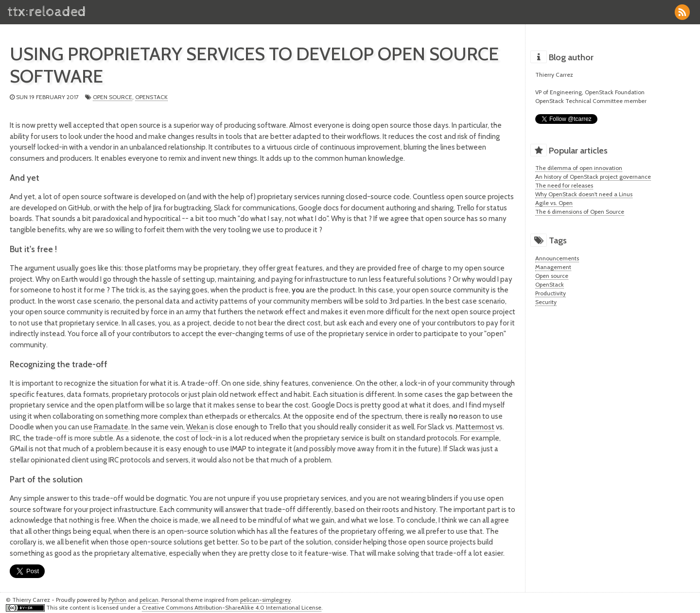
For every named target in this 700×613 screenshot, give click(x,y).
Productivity (551, 293)
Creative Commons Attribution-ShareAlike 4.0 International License (232, 607)
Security (546, 302)
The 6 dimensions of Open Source (580, 212)
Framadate (111, 427)
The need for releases (564, 185)
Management (553, 267)
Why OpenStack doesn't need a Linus (584, 194)
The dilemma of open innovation (579, 168)
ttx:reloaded (47, 12)
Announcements (557, 258)
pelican (149, 600)
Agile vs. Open (554, 203)
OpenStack (151, 97)
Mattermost (475, 427)
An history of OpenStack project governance (593, 177)
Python (117, 600)
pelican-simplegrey (265, 600)
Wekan (197, 427)
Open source (113, 97)
